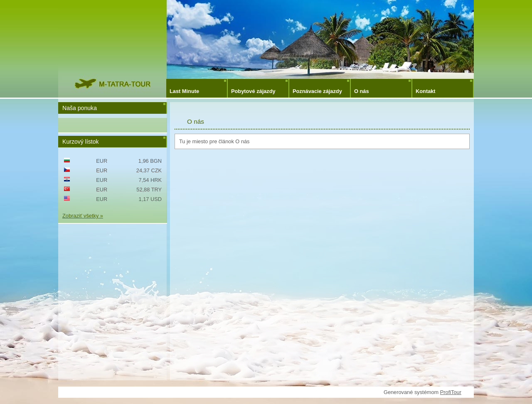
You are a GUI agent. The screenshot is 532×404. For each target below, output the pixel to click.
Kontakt (426, 91)
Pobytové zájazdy (253, 91)
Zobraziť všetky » (83, 216)
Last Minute (184, 91)
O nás (362, 91)
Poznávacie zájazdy (317, 91)
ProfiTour (451, 392)
